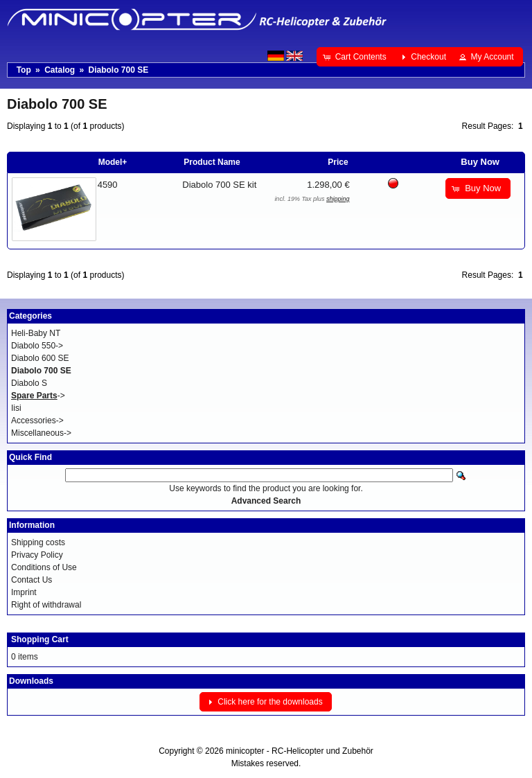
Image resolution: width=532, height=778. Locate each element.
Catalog (60, 70)
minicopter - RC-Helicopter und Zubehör (300, 751)
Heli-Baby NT (36, 333)
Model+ (113, 162)
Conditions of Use (44, 567)
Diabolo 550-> (37, 346)
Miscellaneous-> (41, 433)
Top (24, 70)
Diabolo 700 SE (118, 70)
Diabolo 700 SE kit (219, 185)
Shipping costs (38, 542)
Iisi (16, 408)
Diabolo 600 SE (40, 358)
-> (38, 396)
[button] (356, 57)
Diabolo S (29, 383)
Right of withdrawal (46, 605)
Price (338, 162)
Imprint (24, 592)
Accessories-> (37, 421)
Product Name (212, 162)
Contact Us (32, 580)
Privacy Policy (37, 555)
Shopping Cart (40, 639)
